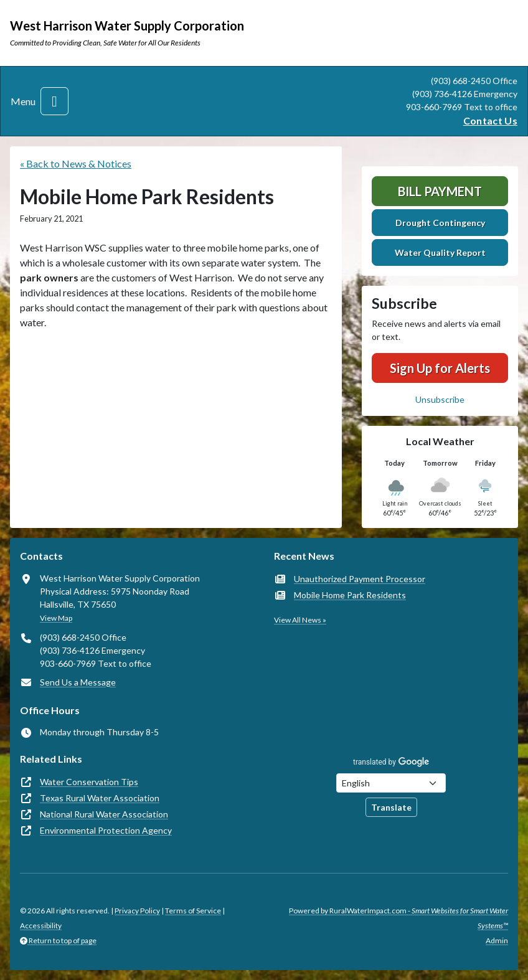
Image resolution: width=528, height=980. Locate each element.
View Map (56, 618)
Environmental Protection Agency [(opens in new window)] (106, 830)
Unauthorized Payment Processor (360, 579)
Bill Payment (440, 191)
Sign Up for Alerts (440, 368)
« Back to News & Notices (76, 163)
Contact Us (490, 120)
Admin (497, 940)
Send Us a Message (78, 682)
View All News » (300, 620)
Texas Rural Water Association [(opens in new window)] (100, 798)
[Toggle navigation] (54, 101)
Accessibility (41, 926)
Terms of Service (193, 911)
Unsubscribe (440, 399)
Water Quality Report (440, 252)
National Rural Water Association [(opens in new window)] (104, 814)
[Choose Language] (391, 783)
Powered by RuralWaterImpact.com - (398, 918)
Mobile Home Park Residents (350, 595)
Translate (391, 807)
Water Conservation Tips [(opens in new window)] (89, 782)
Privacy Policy (137, 911)
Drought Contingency (440, 223)
